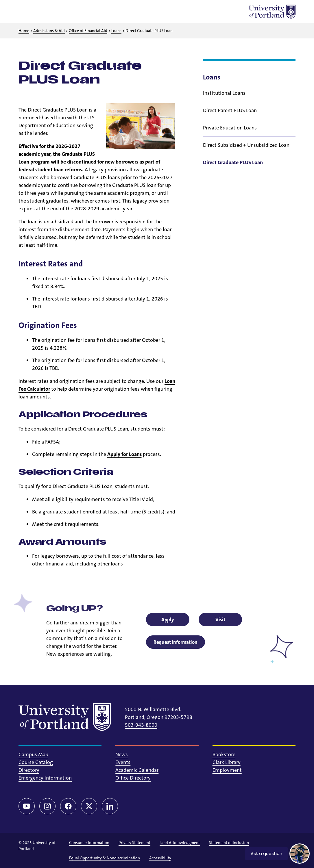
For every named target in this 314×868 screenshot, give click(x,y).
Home (24, 31)
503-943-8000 (141, 725)
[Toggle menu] (25, 12)
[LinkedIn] (110, 806)
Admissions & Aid (49, 31)
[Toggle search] (40, 12)
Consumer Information (89, 843)
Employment (227, 770)
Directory (29, 770)
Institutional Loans (224, 93)
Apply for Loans (124, 454)
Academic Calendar (137, 770)
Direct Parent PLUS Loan (230, 110)
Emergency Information (45, 778)
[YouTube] (27, 806)
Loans (116, 31)
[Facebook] (68, 806)
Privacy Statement (134, 843)
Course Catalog (36, 762)
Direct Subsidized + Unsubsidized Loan (246, 145)
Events (123, 762)
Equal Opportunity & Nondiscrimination (105, 858)
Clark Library (227, 762)
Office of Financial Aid (88, 31)
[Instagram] (47, 806)
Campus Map (33, 754)
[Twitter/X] (89, 806)
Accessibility (160, 858)
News (122, 754)
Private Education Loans (230, 128)
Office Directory (133, 778)
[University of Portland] (272, 12)
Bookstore (224, 754)
